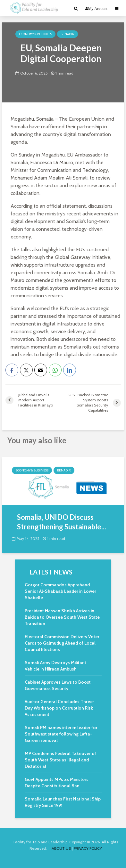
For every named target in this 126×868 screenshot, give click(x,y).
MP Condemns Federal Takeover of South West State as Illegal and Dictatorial (60, 760)
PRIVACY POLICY (88, 848)
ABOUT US (61, 848)
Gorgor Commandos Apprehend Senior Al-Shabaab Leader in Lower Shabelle (60, 591)
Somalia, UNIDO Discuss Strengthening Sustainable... (62, 522)
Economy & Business (35, 34)
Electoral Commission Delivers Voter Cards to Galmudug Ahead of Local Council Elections (62, 643)
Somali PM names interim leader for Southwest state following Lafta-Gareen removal (61, 734)
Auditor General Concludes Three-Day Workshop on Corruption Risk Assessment (60, 708)
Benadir (67, 34)
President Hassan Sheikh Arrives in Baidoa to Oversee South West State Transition (62, 617)
